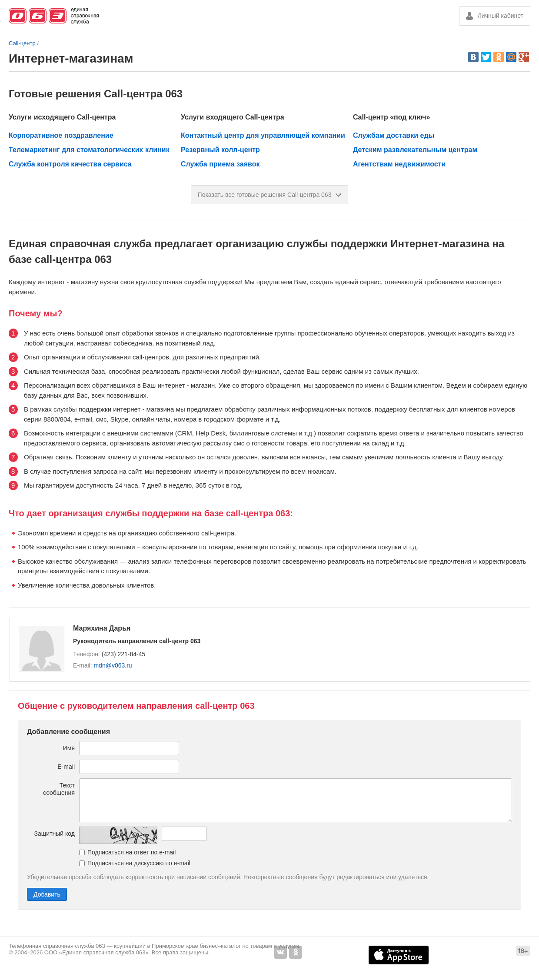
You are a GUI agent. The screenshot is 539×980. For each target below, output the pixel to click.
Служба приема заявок (220, 164)
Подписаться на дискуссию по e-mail (139, 863)
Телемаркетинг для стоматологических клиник (89, 150)
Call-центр (22, 43)
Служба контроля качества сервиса (70, 164)
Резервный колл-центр (220, 150)
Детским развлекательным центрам (415, 150)
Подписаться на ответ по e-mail (131, 852)
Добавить (47, 894)
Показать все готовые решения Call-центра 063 (270, 195)
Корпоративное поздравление (61, 135)
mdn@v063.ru (113, 665)
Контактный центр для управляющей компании (263, 135)
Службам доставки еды (394, 135)
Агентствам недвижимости (399, 164)
